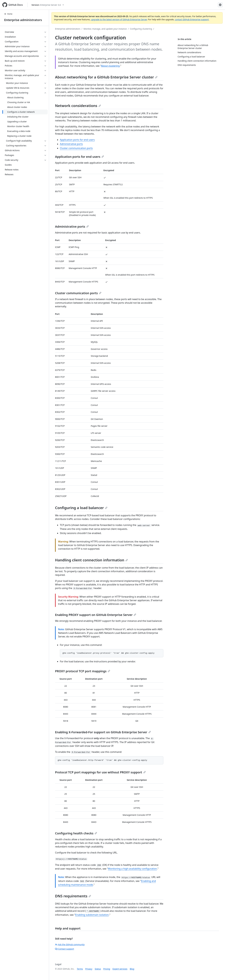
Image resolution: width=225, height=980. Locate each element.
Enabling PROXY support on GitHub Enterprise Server (96, 615)
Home (8, 14)
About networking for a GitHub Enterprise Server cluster (106, 77)
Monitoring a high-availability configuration (132, 869)
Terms (80, 969)
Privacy (89, 969)
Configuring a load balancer (81, 508)
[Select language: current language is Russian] (220, 5)
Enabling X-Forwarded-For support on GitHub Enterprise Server (103, 732)
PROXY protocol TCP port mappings (83, 671)
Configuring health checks (76, 833)
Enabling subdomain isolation (92, 915)
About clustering (110, 66)
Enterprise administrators (23, 20)
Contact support (65, 949)
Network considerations (78, 106)
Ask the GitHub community (70, 944)
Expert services (120, 969)
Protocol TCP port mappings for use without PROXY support (100, 772)
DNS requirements (73, 896)
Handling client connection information (91, 560)
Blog (132, 969)
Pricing (107, 969)
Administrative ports (71, 144)
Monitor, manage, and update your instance (105, 29)
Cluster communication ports (76, 148)
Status (98, 969)
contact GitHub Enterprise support (192, 19)
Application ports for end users (77, 140)
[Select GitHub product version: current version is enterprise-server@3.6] (48, 5)
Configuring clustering (141, 29)
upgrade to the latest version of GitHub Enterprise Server (119, 19)
